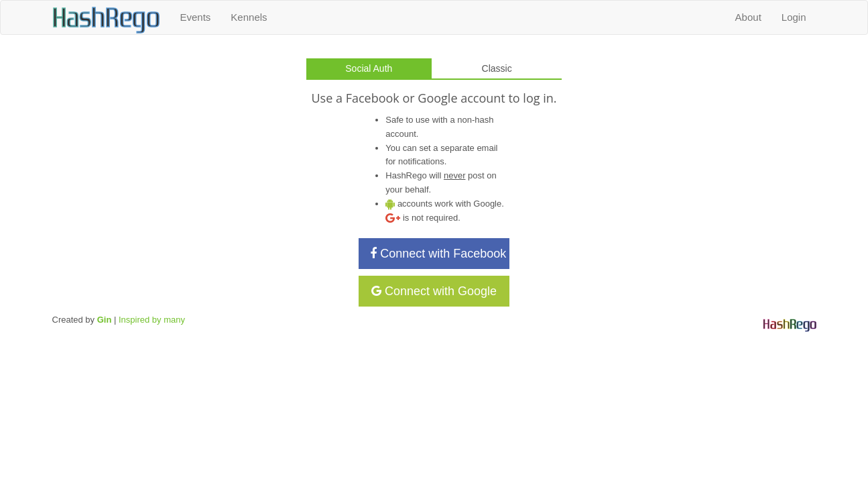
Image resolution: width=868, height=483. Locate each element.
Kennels (249, 17)
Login (794, 17)
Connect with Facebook (438, 254)
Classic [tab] (497, 68)
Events (196, 17)
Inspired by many (152, 320)
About (748, 17)
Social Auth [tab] (369, 68)
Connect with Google (434, 291)
